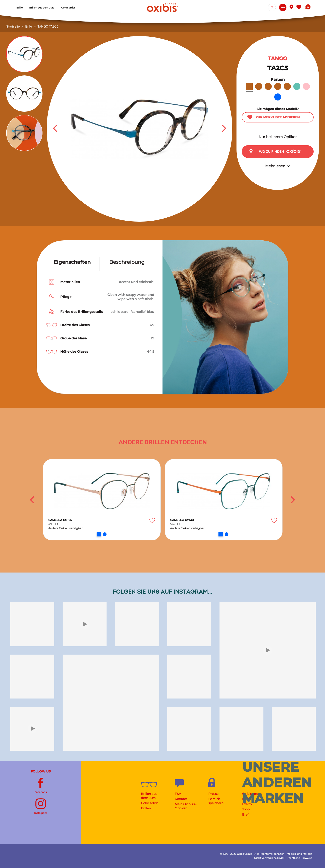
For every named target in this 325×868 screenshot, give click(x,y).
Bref (245, 814)
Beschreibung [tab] (127, 262)
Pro (283, 8)
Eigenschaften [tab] (72, 262)
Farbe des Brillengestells (81, 312)
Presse (213, 794)
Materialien (70, 282)
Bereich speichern (216, 801)
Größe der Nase (73, 338)
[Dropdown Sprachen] (308, 7)
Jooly (246, 809)
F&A (178, 794)
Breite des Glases (75, 325)
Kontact (181, 799)
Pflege (66, 297)
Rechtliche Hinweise (299, 858)
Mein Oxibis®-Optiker (186, 806)
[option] (102, 500)
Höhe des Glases (74, 352)
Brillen (146, 808)
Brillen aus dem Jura (149, 796)
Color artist (149, 803)
